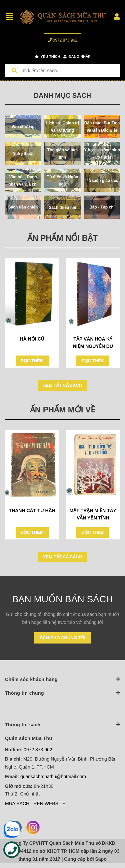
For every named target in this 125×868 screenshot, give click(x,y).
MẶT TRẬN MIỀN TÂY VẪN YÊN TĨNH (93, 514)
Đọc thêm (32, 361)
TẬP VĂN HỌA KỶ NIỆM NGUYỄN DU (93, 343)
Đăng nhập (77, 57)
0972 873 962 (62, 40)
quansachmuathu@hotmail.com (53, 777)
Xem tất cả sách (62, 385)
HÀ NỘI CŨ (32, 339)
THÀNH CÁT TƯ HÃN (32, 510)
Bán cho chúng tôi (62, 638)
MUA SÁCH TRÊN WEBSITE (35, 803)
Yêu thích (47, 57)
